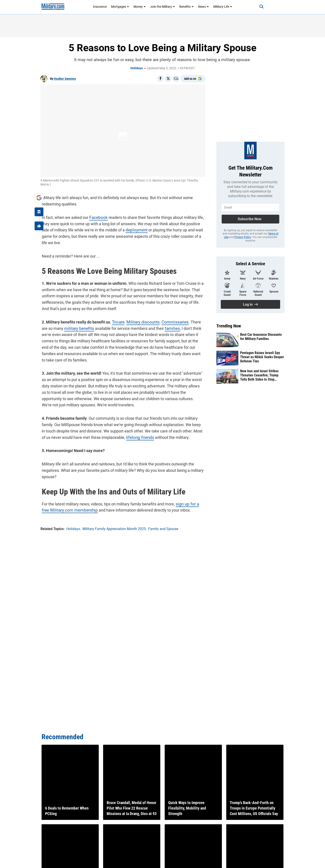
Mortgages (120, 7)
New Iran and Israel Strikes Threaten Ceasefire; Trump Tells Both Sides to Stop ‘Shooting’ (259, 375)
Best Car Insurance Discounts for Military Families (261, 337)
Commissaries (170, 321)
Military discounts (140, 321)
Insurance (100, 7)
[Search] (258, 7)
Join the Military (163, 7)
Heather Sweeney (65, 79)
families (162, 327)
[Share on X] (168, 79)
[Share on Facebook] (160, 79)
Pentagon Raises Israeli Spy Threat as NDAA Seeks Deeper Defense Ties (262, 357)
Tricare (117, 321)
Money (140, 7)
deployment (135, 229)
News (204, 7)
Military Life (223, 7)
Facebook (97, 216)
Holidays (137, 68)
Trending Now (229, 326)
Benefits (187, 7)
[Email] (176, 79)
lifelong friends (133, 436)
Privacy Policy (243, 237)
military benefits (70, 327)
